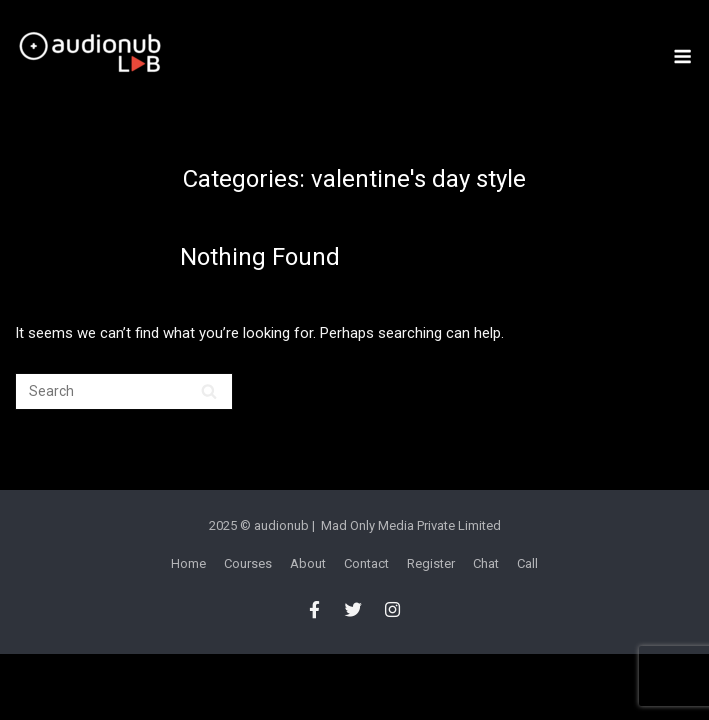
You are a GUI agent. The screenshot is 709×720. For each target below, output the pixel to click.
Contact (366, 563)
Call (527, 563)
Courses (248, 563)
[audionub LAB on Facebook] (314, 610)
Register (431, 563)
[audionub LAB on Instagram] (393, 610)
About (308, 563)
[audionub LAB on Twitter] (353, 610)
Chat (486, 563)
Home (188, 563)
